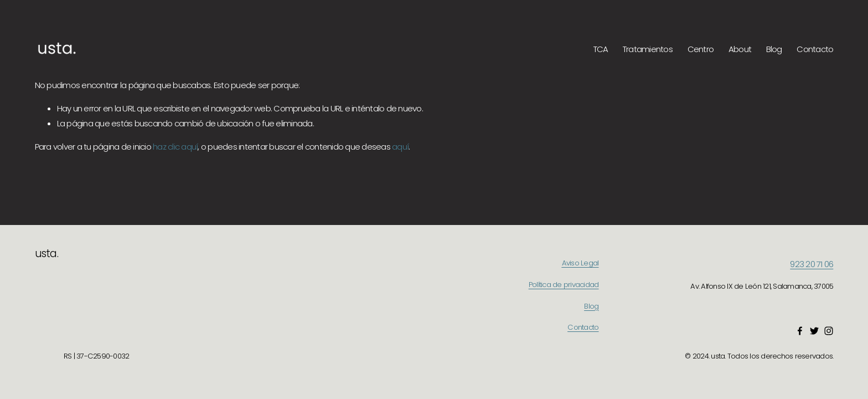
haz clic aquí (175, 147)
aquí (400, 147)
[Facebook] (800, 331)
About (740, 49)
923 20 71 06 (812, 264)
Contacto (815, 49)
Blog (774, 49)
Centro (701, 49)
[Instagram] (829, 331)
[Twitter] (814, 331)
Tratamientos (648, 49)
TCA (601, 49)
